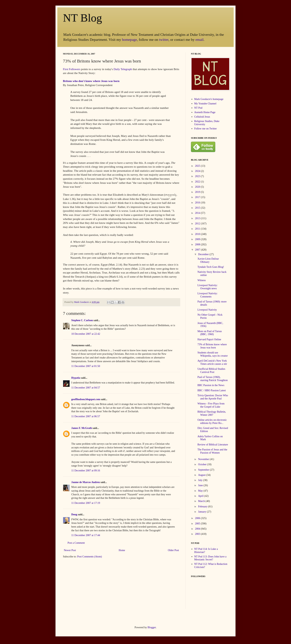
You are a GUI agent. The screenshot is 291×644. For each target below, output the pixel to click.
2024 (198, 171)
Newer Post (70, 550)
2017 (198, 197)
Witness (202, 280)
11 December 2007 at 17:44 (86, 535)
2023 (198, 176)
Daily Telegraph (123, 69)
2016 (198, 203)
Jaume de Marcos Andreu (86, 482)
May (201, 491)
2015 (198, 208)
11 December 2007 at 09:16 (86, 471)
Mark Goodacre (82, 302)
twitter (164, 40)
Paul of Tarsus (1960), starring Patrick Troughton (213, 379)
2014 (198, 213)
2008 (198, 244)
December (204, 254)
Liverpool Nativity (207, 310)
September (204, 470)
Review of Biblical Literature (213, 445)
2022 (198, 182)
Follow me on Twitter (206, 129)
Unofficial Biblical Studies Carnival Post (211, 370)
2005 (198, 524)
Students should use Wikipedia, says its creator (213, 354)
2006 (198, 518)
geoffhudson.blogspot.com (86, 399)
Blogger (152, 627)
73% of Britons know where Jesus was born (212, 346)
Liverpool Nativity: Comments (207, 295)
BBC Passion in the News (211, 385)
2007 (198, 250)
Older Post (174, 550)
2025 (198, 166)
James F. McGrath (82, 428)
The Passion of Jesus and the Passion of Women (212, 451)
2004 (198, 529)
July (201, 480)
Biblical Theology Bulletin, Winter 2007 (212, 413)
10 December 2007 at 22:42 (86, 334)
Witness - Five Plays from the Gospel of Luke (211, 405)
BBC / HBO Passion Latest (212, 390)
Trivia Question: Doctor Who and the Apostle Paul (213, 397)
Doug (74, 514)
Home (122, 550)
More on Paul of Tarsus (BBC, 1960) (210, 333)
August (202, 475)
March (202, 501)
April (201, 496)
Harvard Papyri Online (209, 339)
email (200, 40)
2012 (198, 224)
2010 (198, 234)
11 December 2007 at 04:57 (86, 388)
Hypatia (76, 378)
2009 (198, 239)
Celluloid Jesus (202, 117)
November (204, 459)
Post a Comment (76, 543)
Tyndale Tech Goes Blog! (211, 267)
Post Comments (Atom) (90, 557)
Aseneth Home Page (205, 112)
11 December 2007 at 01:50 (86, 366)
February (203, 507)
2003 (198, 534)
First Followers (72, 69)
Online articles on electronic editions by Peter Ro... (212, 421)
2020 (198, 187)
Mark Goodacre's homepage (209, 99)
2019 (198, 192)
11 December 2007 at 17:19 (86, 503)
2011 (198, 229)
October (203, 464)
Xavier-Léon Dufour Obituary (208, 260)
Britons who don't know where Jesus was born (91, 81)
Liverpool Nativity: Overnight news (207, 287)
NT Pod (198, 108)
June (201, 485)
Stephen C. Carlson (82, 320)
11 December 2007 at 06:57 (86, 416)
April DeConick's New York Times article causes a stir (212, 362)
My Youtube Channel (205, 104)
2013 (198, 218)
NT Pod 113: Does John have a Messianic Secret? (210, 558)
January (202, 512)
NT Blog (82, 18)
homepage (129, 40)
